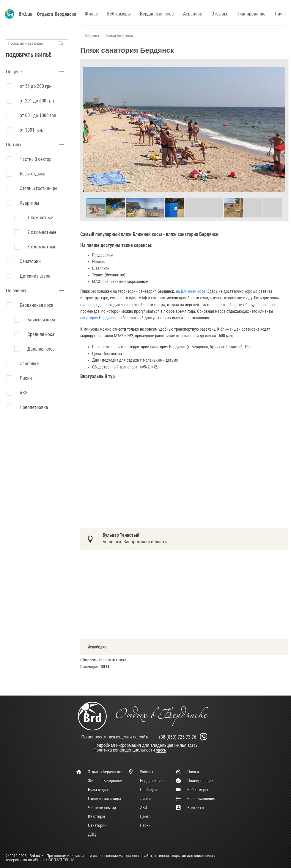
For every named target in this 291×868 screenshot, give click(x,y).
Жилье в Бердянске (105, 781)
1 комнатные (40, 218)
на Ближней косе (190, 291)
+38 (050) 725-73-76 (184, 737)
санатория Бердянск (98, 318)
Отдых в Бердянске (56, 14)
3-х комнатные (42, 247)
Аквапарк (193, 14)
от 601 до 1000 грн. (38, 115)
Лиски (145, 799)
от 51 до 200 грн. (36, 86)
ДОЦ (92, 834)
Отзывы (219, 14)
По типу (14, 145)
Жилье (91, 14)
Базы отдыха (32, 174)
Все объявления (195, 799)
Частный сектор (36, 159)
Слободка (148, 790)
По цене (14, 72)
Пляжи (187, 772)
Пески (145, 825)
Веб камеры (119, 14)
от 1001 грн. (32, 130)
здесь (193, 745)
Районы (140, 772)
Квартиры (29, 203)
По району (16, 291)
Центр (145, 816)
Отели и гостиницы (38, 188)
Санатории (30, 261)
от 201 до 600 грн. (37, 101)
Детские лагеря (35, 276)
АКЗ (143, 808)
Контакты (190, 808)
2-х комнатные (42, 232)
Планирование (251, 14)
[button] (280, 67)
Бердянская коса (157, 14)
